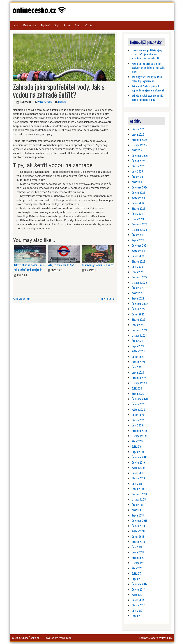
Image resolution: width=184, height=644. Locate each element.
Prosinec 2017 (139, 558)
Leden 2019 (138, 489)
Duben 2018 (138, 536)
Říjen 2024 (137, 177)
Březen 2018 (138, 542)
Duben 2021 (138, 357)
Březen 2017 (138, 605)
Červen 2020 (138, 404)
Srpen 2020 (138, 393)
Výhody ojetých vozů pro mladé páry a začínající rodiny (147, 97)
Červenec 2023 (140, 245)
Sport (67, 25)
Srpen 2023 (138, 240)
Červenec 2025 (140, 155)
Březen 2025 (138, 166)
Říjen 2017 (137, 568)
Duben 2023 (138, 256)
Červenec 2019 (140, 457)
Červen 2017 (138, 589)
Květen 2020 (138, 409)
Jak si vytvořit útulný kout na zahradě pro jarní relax (147, 79)
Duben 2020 (138, 415)
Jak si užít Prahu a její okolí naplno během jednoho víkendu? (148, 88)
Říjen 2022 (137, 288)
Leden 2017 (138, 616)
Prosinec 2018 (139, 494)
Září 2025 (137, 150)
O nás (89, 25)
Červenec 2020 (140, 399)
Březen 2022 (138, 319)
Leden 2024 (138, 219)
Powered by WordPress (58, 638)
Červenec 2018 (140, 520)
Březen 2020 (138, 420)
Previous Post (22, 299)
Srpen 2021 (138, 346)
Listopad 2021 (139, 335)
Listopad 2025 (139, 145)
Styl (56, 25)
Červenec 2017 (139, 584)
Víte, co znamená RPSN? (61, 265)
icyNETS (167, 638)
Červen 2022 (138, 309)
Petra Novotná (45, 102)
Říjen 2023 (137, 235)
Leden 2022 (138, 325)
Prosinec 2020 (139, 378)
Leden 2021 (138, 372)
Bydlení (45, 25)
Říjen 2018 (137, 505)
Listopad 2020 (139, 383)
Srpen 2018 (138, 515)
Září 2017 (137, 573)
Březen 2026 (138, 129)
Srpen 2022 (138, 298)
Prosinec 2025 (139, 140)
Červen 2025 (138, 161)
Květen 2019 (138, 468)
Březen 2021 (138, 362)
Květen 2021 (138, 351)
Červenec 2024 (140, 187)
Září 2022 (137, 293)
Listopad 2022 (139, 282)
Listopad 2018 (139, 499)
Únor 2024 (137, 214)
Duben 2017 (138, 600)
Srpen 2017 (138, 579)
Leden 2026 (138, 134)
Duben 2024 (138, 203)
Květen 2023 (138, 251)
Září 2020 (137, 388)
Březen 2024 (138, 208)
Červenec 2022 (140, 304)
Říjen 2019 (137, 441)
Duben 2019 (138, 473)
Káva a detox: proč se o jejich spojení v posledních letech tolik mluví (148, 68)
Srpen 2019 (138, 452)
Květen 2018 (138, 531)
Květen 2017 (138, 595)
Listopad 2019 (139, 436)
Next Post (108, 299)
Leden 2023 (138, 272)
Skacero (153, 638)
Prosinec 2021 (139, 330)
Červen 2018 (138, 526)
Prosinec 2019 (139, 431)
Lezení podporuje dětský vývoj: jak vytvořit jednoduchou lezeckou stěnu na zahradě (147, 54)
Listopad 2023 (139, 230)
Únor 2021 (137, 367)
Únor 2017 (137, 610)
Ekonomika (30, 25)
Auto (78, 25)
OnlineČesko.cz (30, 638)
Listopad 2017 (139, 563)
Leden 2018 (138, 552)
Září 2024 (137, 182)
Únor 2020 (137, 425)
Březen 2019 (138, 478)
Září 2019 (137, 446)
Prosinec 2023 (139, 224)
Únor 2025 (137, 171)
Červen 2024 (138, 192)
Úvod (16, 25)
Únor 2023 (137, 266)
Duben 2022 (138, 314)
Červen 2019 (138, 462)
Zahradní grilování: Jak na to (97, 265)
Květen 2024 (138, 198)
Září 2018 (137, 510)
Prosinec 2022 (139, 277)
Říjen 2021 (137, 341)
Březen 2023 (138, 261)
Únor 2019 (137, 483)
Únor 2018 (137, 547)
